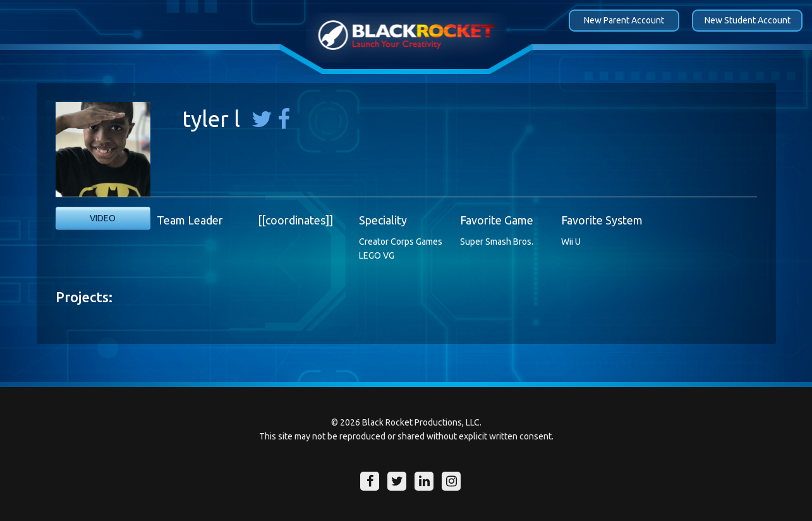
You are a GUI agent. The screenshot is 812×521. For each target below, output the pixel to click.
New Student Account (748, 20)
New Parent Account (624, 20)
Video (103, 218)
